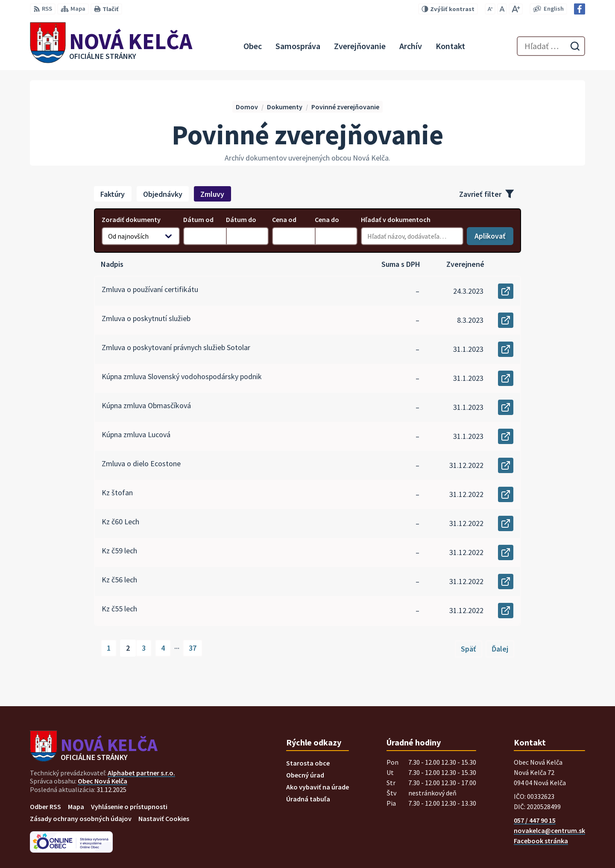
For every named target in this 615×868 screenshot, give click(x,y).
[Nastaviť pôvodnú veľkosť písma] (502, 9)
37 (193, 648)
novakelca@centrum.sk (549, 830)
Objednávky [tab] (163, 194)
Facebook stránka (541, 841)
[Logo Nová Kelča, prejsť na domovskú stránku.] (111, 46)
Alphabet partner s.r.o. (141, 773)
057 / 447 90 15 (535, 820)
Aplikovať (494, 238)
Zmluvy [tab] (212, 194)
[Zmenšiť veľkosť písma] (490, 9)
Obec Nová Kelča (102, 781)
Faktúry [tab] (113, 194)
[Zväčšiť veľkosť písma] (516, 9)
